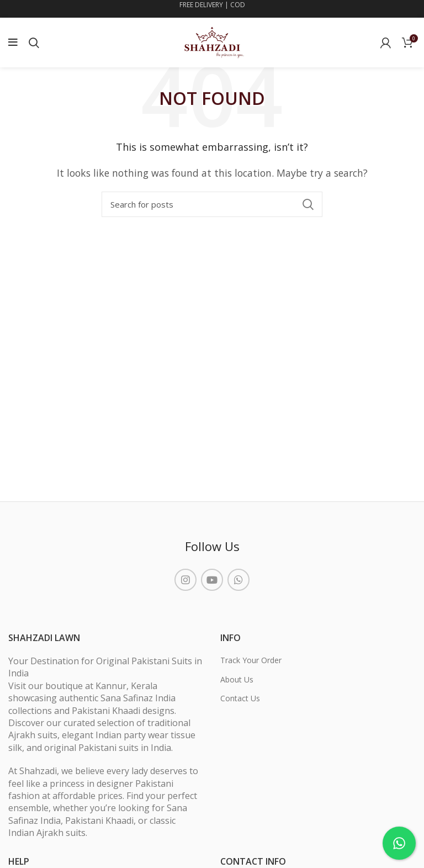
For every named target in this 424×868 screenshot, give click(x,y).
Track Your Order (251, 660)
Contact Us (240, 698)
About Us (237, 679)
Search (308, 204)
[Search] (212, 204)
